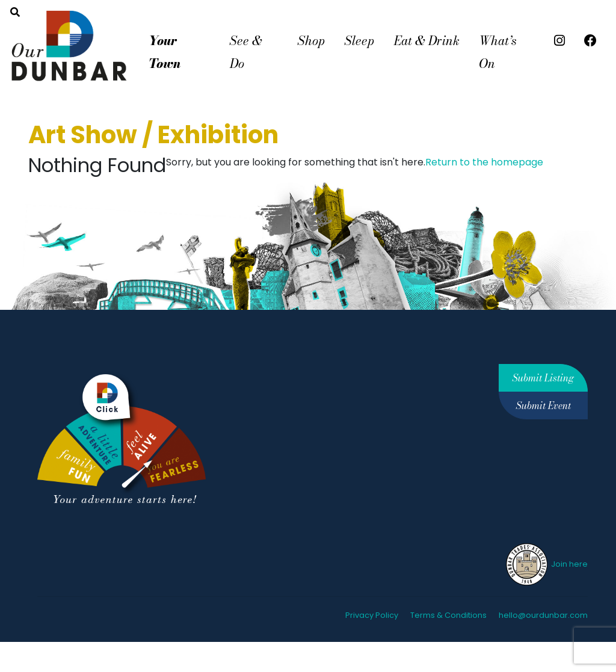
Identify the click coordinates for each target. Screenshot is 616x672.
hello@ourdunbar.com (543, 615)
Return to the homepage (484, 162)
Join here (546, 564)
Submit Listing (543, 378)
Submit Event (544, 405)
